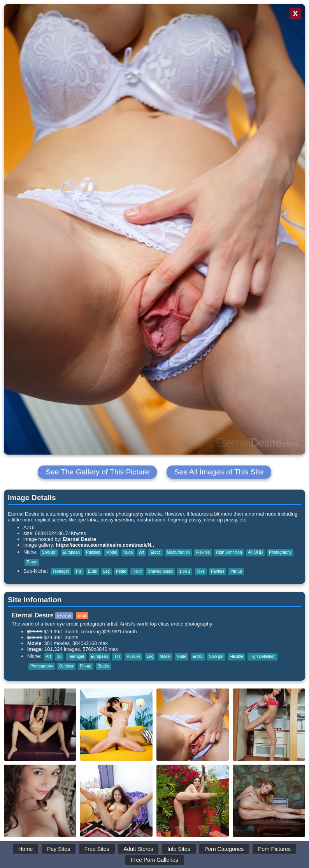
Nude (128, 552)
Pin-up (236, 571)
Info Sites (179, 849)
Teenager (61, 571)
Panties (218, 571)
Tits (79, 571)
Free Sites (97, 849)
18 (59, 656)
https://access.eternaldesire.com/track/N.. (105, 545)
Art (141, 552)
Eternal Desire (79, 539)
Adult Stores (138, 849)
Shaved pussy (160, 571)
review (64, 616)
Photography (280, 552)
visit (82, 616)
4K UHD (256, 552)
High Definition (229, 552)
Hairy (137, 571)
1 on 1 (184, 571)
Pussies (93, 552)
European (71, 552)
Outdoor (66, 666)
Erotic (155, 552)
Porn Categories (224, 849)
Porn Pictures (274, 849)
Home (25, 849)
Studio (103, 666)
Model (112, 552)
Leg (106, 571)
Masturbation (178, 552)
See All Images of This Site (219, 472)
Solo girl (49, 552)
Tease (32, 562)
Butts (92, 571)
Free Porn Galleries (154, 860)
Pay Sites (59, 849)
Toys (201, 571)
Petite (121, 571)
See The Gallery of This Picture (97, 472)
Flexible (203, 552)
